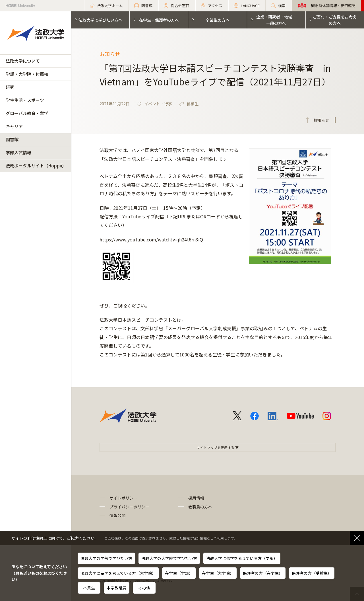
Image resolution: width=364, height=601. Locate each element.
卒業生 (89, 588)
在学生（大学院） (218, 573)
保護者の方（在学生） (263, 573)
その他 (144, 588)
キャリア (14, 126)
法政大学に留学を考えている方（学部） (242, 558)
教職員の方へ (200, 507)
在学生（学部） (179, 573)
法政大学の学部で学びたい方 (106, 558)
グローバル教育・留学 (27, 113)
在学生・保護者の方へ (159, 20)
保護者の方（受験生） (312, 573)
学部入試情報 (18, 152)
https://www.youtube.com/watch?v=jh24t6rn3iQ (151, 239)
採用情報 (196, 498)
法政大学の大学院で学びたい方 (169, 558)
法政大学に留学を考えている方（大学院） (118, 573)
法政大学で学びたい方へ (100, 20)
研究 (10, 87)
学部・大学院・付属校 (27, 74)
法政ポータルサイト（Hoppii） (36, 166)
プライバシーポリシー (129, 507)
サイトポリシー (123, 498)
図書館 (12, 139)
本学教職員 (117, 588)
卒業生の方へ (218, 20)
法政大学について (23, 61)
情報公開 (117, 515)
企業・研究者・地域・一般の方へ (276, 20)
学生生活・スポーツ (25, 100)
